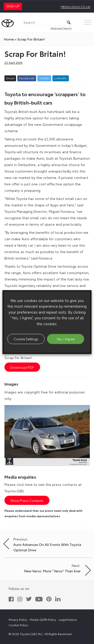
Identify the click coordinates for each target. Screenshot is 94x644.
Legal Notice (68, 619)
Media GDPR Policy (43, 619)
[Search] (47, 23)
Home (9, 39)
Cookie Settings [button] (26, 339)
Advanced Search (61, 28)
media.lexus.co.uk (76, 7)
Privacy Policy (18, 619)
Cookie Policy (18, 625)
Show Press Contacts (27, 500)
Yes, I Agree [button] (66, 339)
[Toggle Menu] (88, 22)
